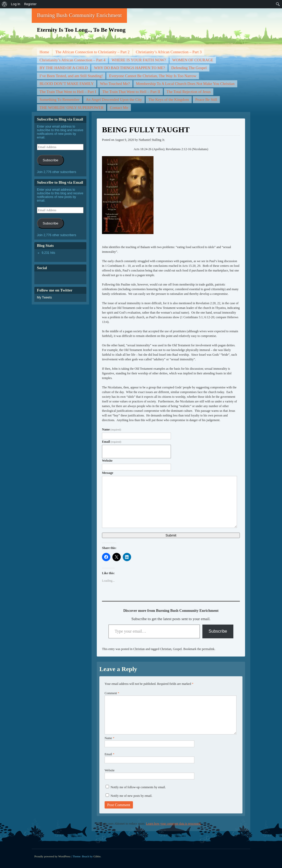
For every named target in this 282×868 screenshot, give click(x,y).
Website (107, 461)
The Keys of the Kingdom (169, 100)
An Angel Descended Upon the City (114, 100)
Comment (112, 693)
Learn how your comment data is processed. (174, 824)
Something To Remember (60, 100)
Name (111, 429)
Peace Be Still (206, 100)
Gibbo (97, 856)
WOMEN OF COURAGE (193, 60)
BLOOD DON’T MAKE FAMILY (67, 84)
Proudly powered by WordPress (52, 856)
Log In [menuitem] (16, 4)
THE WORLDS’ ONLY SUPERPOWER (72, 108)
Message (108, 473)
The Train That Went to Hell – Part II (131, 92)
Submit (171, 535)
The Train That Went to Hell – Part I (68, 92)
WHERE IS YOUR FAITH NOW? (139, 60)
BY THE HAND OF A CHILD (64, 68)
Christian (139, 649)
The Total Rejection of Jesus (189, 92)
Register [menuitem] (30, 4)
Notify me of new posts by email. (131, 796)
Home (44, 52)
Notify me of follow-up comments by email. (138, 787)
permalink (208, 649)
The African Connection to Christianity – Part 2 (92, 52)
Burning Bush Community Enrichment (79, 15)
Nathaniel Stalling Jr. (152, 140)
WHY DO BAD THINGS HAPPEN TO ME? (129, 68)
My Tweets (44, 297)
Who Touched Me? (115, 84)
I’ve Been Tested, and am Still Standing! (71, 76)
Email (112, 442)
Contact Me (119, 108)
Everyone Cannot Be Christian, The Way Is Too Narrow (153, 76)
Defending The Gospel (189, 68)
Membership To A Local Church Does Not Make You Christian (185, 84)
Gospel (177, 649)
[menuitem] (5, 4)
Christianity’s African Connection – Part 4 (72, 60)
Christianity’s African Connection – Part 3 (169, 52)
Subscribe (218, 631)
